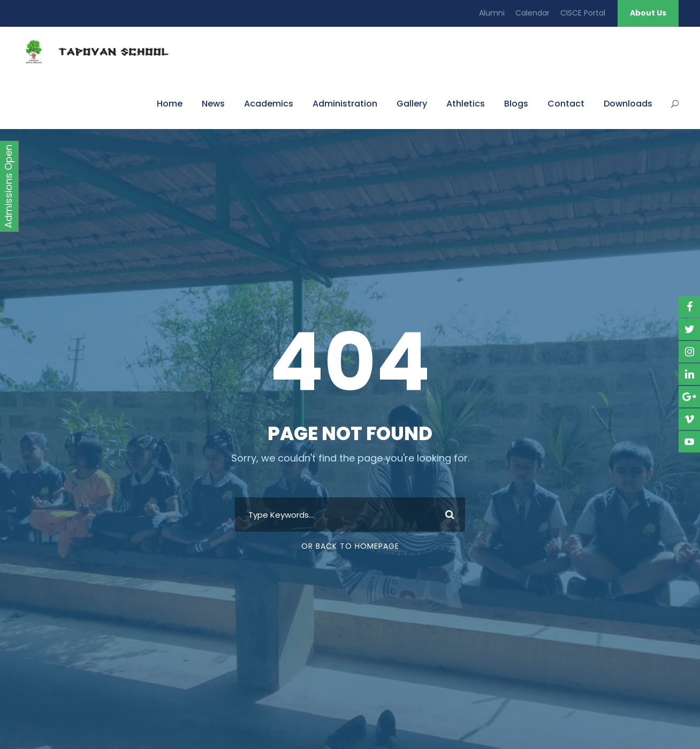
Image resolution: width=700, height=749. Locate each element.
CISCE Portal (583, 13)
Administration (345, 104)
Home (170, 104)
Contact (566, 104)
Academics (269, 104)
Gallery (412, 104)
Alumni (492, 13)
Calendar (532, 13)
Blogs (516, 104)
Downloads (628, 104)
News (213, 104)
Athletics (466, 104)
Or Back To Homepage (350, 546)
